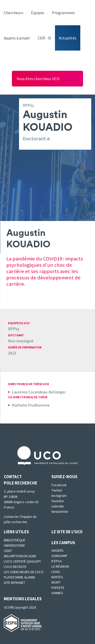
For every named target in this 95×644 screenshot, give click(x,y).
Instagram (59, 496)
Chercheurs (14, 13)
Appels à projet (17, 38)
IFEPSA (57, 561)
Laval (56, 572)
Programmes (63, 13)
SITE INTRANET (14, 583)
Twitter (57, 490)
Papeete (58, 588)
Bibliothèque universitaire (15, 543)
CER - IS (44, 38)
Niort (56, 582)
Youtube (58, 501)
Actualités (68, 38)
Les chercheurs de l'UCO (24, 572)
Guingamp (59, 556)
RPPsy (14, 329)
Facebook (59, 485)
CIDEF (8, 551)
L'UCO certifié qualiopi (22, 561)
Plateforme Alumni (19, 577)
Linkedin (58, 506)
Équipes (38, 13)
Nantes (57, 577)
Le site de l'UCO (67, 532)
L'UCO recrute (15, 567)
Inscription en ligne (20, 556)
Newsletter (60, 512)
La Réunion (60, 566)
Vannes (57, 593)
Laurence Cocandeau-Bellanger (39, 392)
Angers (58, 550)
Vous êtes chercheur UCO (38, 79)
